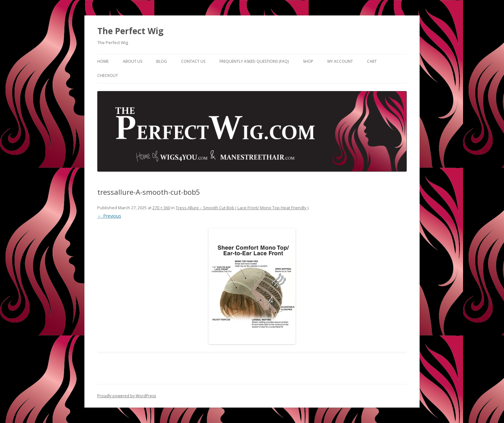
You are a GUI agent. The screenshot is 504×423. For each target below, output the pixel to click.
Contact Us (193, 61)
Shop (308, 61)
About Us (132, 61)
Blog (162, 61)
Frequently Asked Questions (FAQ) (254, 61)
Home (103, 61)
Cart (372, 61)
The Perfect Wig (130, 31)
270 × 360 (161, 208)
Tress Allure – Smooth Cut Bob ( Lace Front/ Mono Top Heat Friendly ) (242, 208)
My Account (340, 61)
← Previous (109, 216)
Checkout (108, 75)
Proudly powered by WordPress (127, 396)
